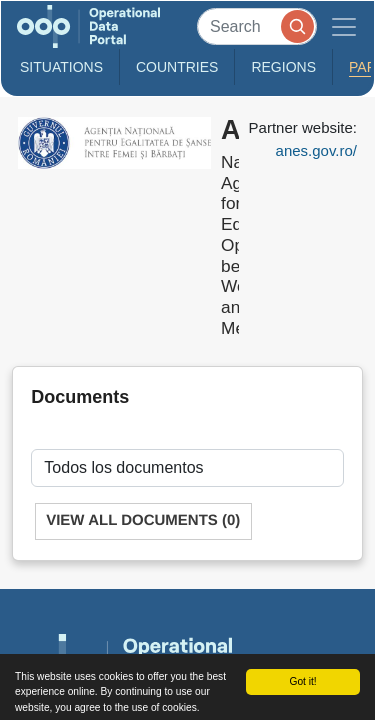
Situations (61, 67)
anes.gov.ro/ (316, 150)
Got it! (302, 681)
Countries (177, 67)
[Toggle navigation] (344, 26)
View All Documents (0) (143, 520)
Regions (283, 67)
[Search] (257, 26)
